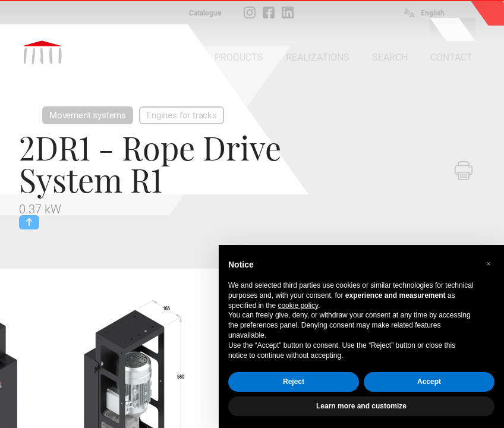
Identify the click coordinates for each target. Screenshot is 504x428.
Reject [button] (294, 382)
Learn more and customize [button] (361, 406)
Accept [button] (429, 382)
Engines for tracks (182, 115)
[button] (489, 264)
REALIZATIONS (318, 57)
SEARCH (390, 57)
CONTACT (451, 57)
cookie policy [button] (298, 306)
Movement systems (88, 115)
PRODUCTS (239, 57)
